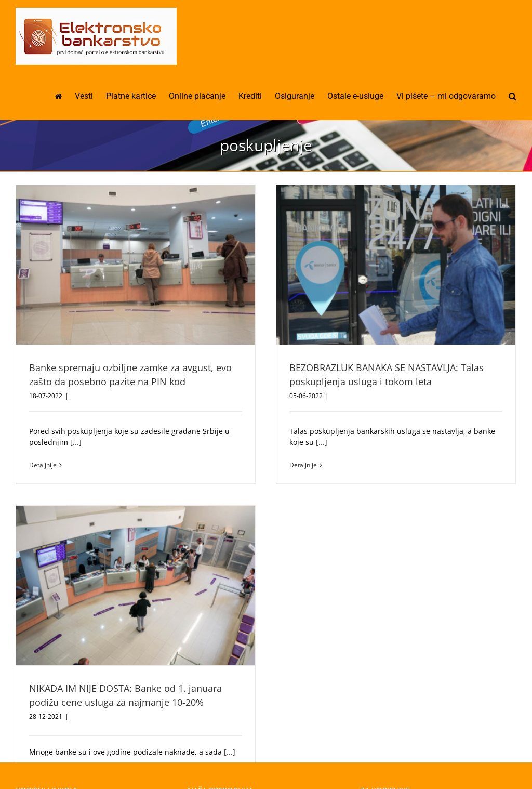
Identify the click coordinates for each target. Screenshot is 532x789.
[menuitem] (65, 96)
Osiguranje (41, 741)
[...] (76, 442)
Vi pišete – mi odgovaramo (412, 741)
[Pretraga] (513, 96)
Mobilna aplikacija (225, 763)
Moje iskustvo (390, 763)
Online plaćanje (221, 741)
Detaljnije (43, 465)
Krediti (34, 763)
